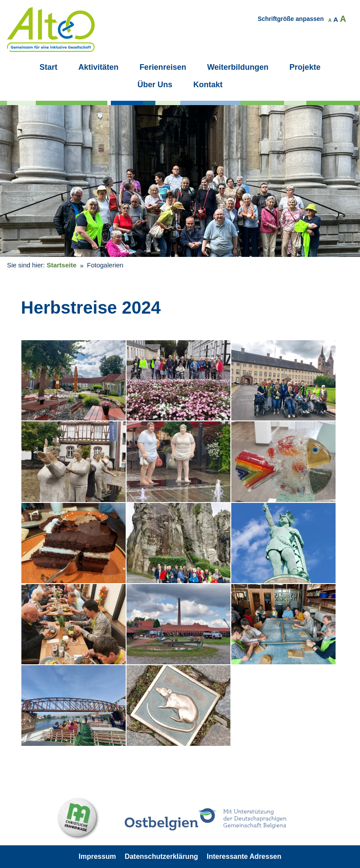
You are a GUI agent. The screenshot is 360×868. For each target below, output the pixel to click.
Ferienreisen (163, 67)
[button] (74, 380)
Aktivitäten (99, 67)
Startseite (62, 265)
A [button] (330, 20)
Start (49, 67)
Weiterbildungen (238, 67)
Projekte (305, 67)
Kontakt (208, 85)
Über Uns (155, 85)
